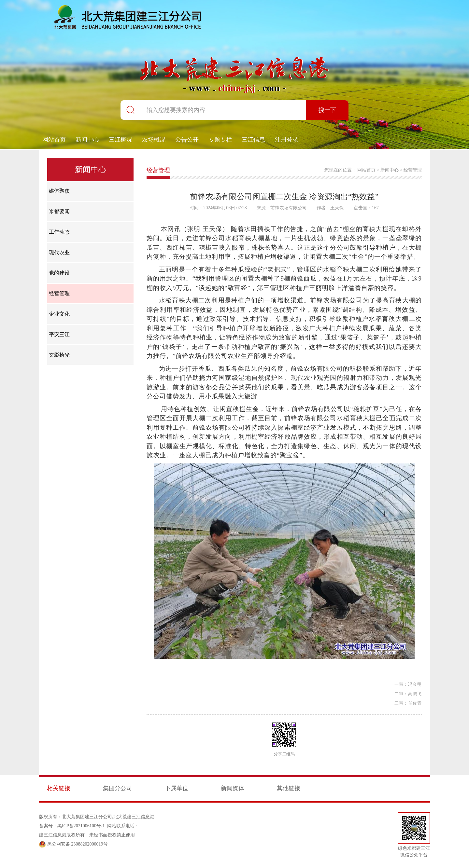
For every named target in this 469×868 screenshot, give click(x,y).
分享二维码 (284, 754)
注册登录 (287, 140)
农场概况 (154, 140)
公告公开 (187, 140)
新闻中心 (87, 140)
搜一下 (327, 110)
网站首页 (54, 140)
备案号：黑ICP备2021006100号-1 (72, 826)
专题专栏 (220, 140)
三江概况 (121, 140)
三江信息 (253, 140)
